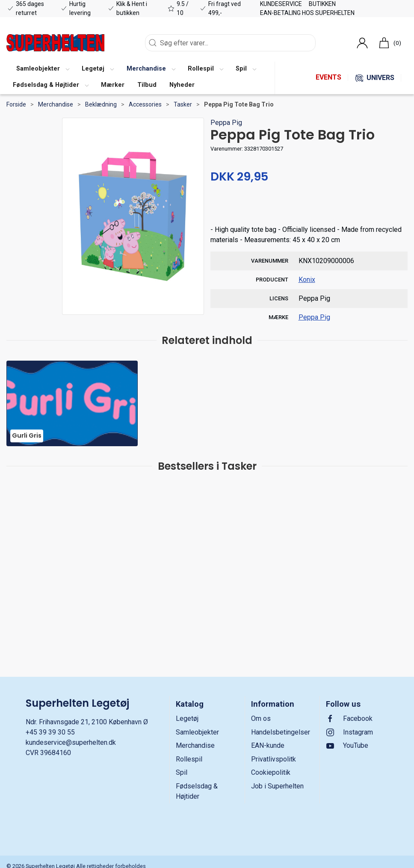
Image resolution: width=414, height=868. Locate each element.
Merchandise (56, 104)
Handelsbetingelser (281, 732)
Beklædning (101, 104)
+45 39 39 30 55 (50, 732)
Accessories (145, 104)
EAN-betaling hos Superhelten (307, 13)
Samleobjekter (197, 732)
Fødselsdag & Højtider (197, 791)
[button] (43, 70)
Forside (16, 104)
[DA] (55, 43)
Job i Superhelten (277, 786)
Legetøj (187, 718)
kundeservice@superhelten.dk (71, 742)
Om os (261, 718)
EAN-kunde (268, 745)
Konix (307, 280)
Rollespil (189, 759)
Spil (182, 772)
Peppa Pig (226, 123)
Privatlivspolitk (274, 759)
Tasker (183, 104)
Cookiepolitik (271, 772)
